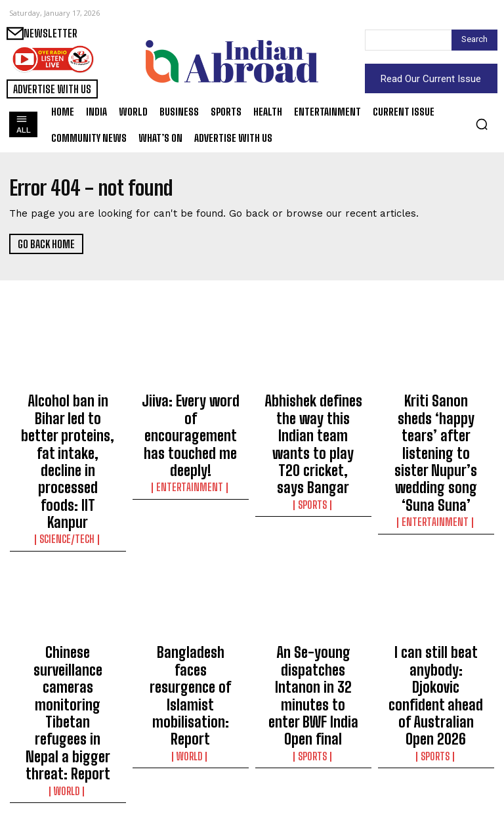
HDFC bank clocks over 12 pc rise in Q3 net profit (191, 752)
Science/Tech (68, 460)
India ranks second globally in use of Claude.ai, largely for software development (68, 758)
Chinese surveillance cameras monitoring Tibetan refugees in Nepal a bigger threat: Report (68, 594)
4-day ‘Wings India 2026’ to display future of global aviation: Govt (313, 758)
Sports (313, 448)
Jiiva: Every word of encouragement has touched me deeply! (190, 410)
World (68, 631)
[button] (482, 124)
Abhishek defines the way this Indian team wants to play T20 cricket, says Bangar (313, 416)
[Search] (474, 40)
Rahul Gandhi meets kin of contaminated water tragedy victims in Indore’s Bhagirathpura (436, 764)
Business (190, 778)
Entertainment (190, 436)
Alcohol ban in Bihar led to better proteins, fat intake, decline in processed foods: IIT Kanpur (68, 422)
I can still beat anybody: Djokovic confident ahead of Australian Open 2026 (436, 588)
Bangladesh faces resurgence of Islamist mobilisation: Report (190, 582)
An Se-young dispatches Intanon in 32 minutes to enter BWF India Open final (313, 588)
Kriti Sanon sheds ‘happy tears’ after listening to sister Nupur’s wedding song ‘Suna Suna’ (436, 422)
